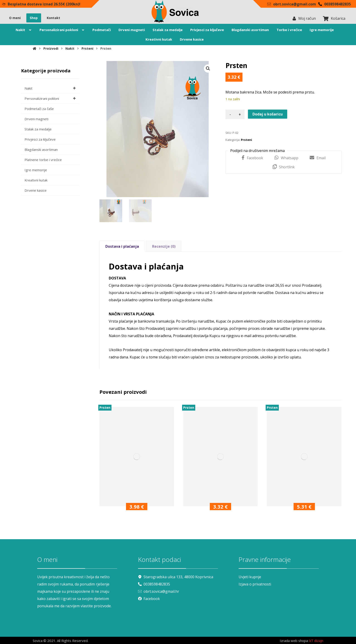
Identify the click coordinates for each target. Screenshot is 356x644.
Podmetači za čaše (39, 109)
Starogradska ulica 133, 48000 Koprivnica (176, 577)
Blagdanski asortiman (41, 149)
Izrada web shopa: (294, 641)
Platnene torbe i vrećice (43, 160)
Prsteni (246, 140)
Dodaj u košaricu (268, 114)
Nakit (51, 88)
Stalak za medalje (38, 129)
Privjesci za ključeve (40, 139)
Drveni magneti (36, 119)
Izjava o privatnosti (255, 584)
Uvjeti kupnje (250, 577)
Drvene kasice (36, 190)
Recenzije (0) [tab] (164, 246)
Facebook (149, 599)
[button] (208, 69)
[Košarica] (326, 18)
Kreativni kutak (36, 180)
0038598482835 (154, 584)
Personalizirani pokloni (51, 98)
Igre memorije (36, 170)
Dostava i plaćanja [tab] (122, 246)
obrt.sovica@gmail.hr (159, 591)
